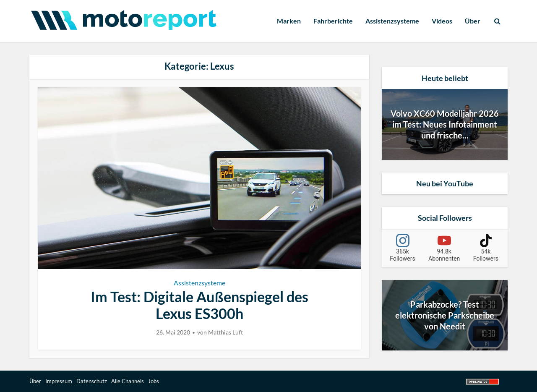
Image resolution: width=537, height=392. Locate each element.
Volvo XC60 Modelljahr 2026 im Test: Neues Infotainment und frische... (445, 124)
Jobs (154, 381)
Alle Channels (128, 381)
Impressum (59, 381)
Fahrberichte (333, 21)
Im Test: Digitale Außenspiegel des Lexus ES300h (199, 305)
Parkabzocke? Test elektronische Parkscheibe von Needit (445, 315)
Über (473, 21)
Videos (442, 21)
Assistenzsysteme (392, 21)
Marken (289, 21)
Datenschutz (92, 381)
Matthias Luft (225, 332)
